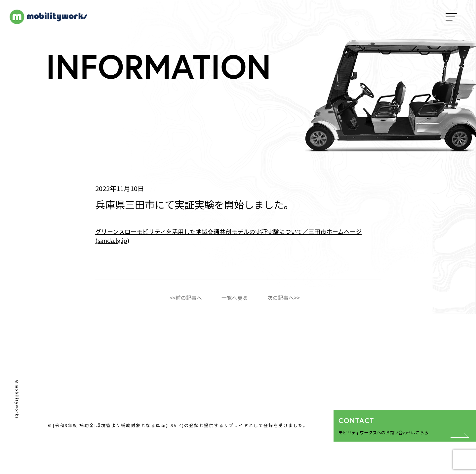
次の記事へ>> (284, 297)
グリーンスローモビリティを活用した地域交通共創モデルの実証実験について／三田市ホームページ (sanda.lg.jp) (228, 236)
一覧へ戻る (235, 297)
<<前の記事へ (186, 297)
